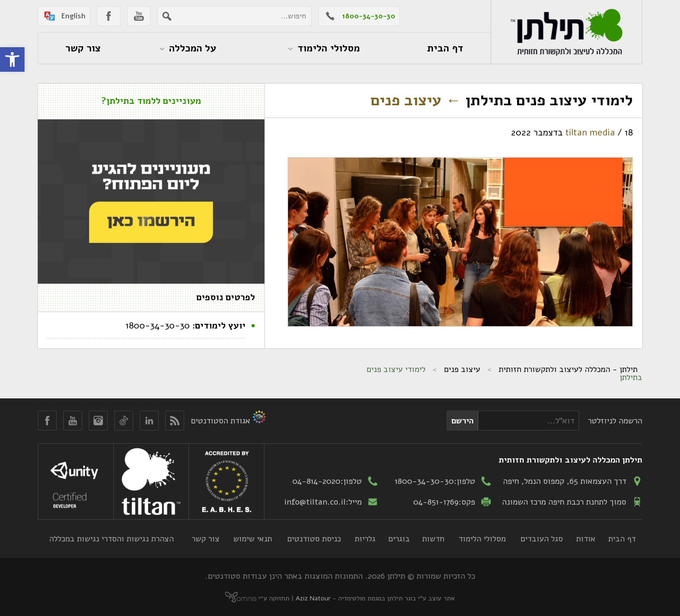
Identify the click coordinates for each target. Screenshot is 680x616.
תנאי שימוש (253, 539)
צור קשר (206, 539)
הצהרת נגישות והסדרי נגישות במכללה (111, 539)
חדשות (433, 539)
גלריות (365, 539)
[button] (12, 59)
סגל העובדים (542, 539)
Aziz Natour (313, 598)
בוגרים (399, 539)
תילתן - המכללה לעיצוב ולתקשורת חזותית (568, 369)
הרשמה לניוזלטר (615, 421)
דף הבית (622, 539)
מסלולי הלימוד (482, 539)
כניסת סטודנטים (314, 539)
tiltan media (590, 133)
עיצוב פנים (416, 100)
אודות (586, 539)
